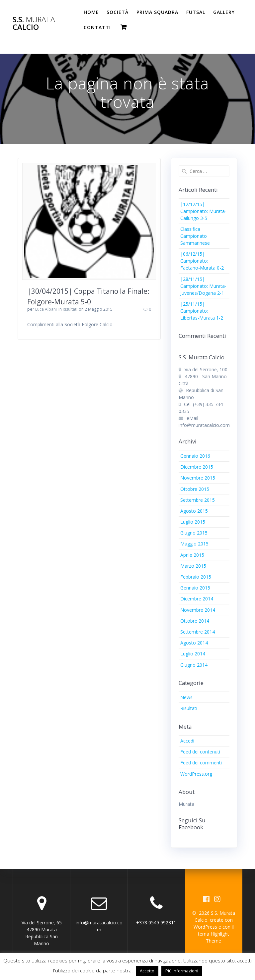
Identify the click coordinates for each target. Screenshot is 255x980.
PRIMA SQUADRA (157, 12)
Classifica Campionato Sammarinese (195, 236)
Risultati (70, 309)
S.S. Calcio (34, 23)
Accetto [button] (147, 971)
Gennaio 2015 (195, 588)
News (186, 697)
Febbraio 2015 (196, 577)
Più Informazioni (182, 971)
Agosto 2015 (194, 511)
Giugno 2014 (194, 665)
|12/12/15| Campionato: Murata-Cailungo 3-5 (203, 211)
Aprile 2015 (192, 555)
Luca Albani (46, 309)
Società (118, 12)
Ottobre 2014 (195, 621)
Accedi (187, 741)
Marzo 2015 (193, 566)
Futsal (196, 12)
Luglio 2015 (193, 522)
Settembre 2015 (198, 500)
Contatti (97, 27)
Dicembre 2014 (197, 599)
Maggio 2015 (194, 544)
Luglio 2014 (193, 654)
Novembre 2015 (198, 478)
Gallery (224, 12)
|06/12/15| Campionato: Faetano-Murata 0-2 (202, 261)
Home (91, 12)
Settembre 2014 (198, 632)
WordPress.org (196, 774)
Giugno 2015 (194, 533)
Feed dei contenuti (200, 752)
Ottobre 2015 (195, 489)
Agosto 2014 (194, 643)
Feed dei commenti (201, 763)
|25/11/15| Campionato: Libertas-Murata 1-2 (202, 311)
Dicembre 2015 (197, 467)
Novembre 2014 (198, 610)
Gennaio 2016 (195, 456)
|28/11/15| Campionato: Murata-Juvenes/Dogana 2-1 (203, 286)
